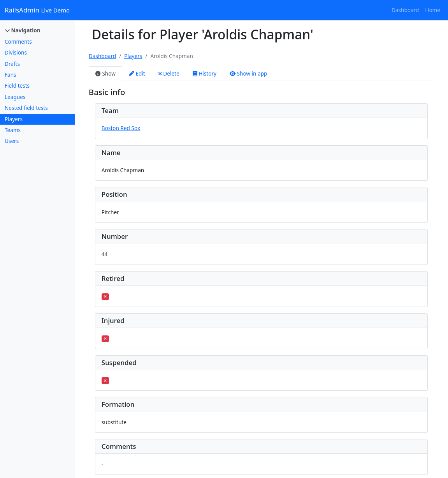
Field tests (17, 86)
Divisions (16, 52)
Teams (13, 130)
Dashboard (405, 10)
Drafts (12, 64)
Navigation (23, 30)
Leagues (15, 97)
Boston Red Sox (121, 128)
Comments (18, 41)
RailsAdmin (37, 10)
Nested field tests (26, 108)
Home (433, 10)
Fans (11, 75)
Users (12, 141)
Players (14, 119)
